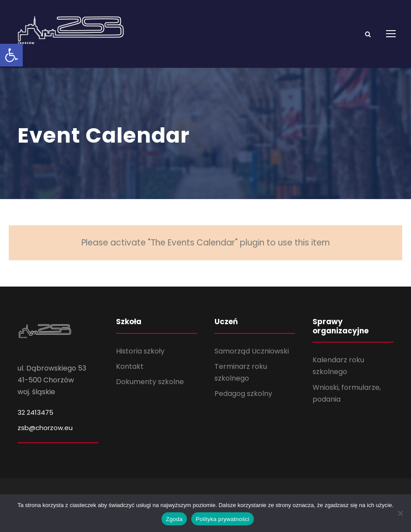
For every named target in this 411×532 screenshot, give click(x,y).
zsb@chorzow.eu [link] (45, 438)
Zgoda (174, 519)
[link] (11, 55)
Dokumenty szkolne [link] (150, 393)
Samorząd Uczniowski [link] (252, 362)
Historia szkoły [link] (140, 362)
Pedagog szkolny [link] (243, 404)
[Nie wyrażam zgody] (400, 513)
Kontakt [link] (130, 377)
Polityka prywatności (223, 519)
